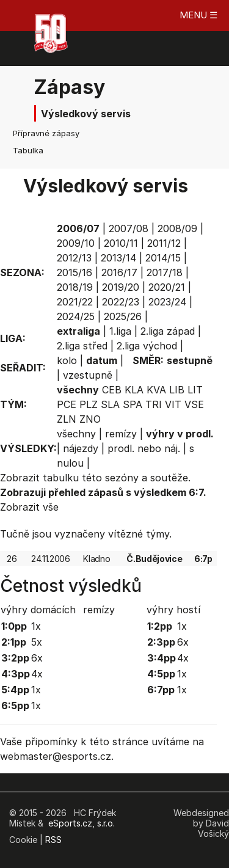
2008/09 (177, 228)
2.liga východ (147, 346)
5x (37, 642)
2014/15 (163, 258)
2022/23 (121, 302)
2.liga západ (168, 331)
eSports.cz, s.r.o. (82, 823)
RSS (53, 840)
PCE (67, 404)
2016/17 (119, 272)
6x (37, 658)
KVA (156, 390)
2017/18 (165, 272)
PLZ (89, 404)
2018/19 (75, 287)
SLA (110, 404)
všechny (76, 434)
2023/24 (167, 302)
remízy (121, 434)
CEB (112, 390)
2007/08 (129, 228)
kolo (67, 360)
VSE (194, 404)
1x (36, 626)
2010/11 (121, 243)
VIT (173, 404)
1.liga (120, 331)
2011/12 (164, 243)
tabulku (61, 478)
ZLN (67, 419)
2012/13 (74, 258)
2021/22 (75, 302)
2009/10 (76, 243)
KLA (134, 390)
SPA (133, 404)
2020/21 (167, 287)
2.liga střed (82, 346)
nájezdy (81, 448)
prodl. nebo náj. (144, 448)
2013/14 (118, 258)
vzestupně (88, 375)
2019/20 (121, 287)
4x (37, 674)
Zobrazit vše (29, 507)
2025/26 (123, 316)
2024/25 (76, 316)
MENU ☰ (198, 15)
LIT (195, 390)
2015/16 (75, 272)
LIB (177, 390)
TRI (154, 404)
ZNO (90, 419)
